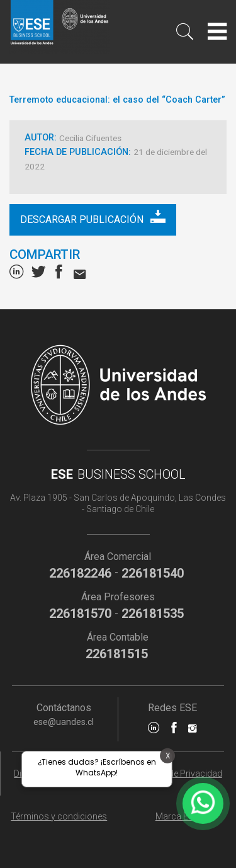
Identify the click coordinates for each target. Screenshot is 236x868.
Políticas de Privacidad (177, 774)
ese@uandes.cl (64, 722)
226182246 (80, 573)
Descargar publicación (93, 217)
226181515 (117, 654)
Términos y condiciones (59, 816)
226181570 (80, 614)
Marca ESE (177, 816)
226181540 (153, 573)
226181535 (153, 614)
